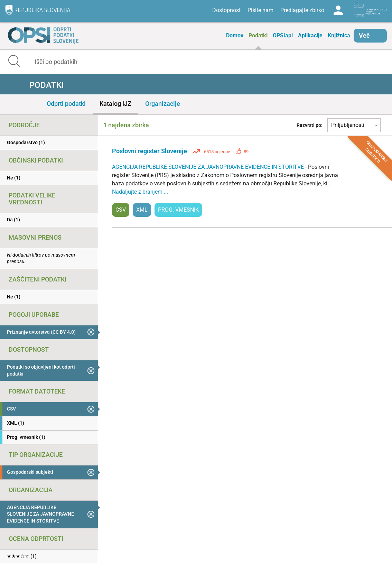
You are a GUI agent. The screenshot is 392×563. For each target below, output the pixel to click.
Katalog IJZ (115, 104)
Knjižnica (339, 35)
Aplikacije (310, 35)
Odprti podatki (66, 104)
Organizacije (163, 104)
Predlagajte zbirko (302, 10)
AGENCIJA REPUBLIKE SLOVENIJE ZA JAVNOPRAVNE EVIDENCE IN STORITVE (209, 167)
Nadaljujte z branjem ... (140, 192)
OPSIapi (283, 35)
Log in (338, 10)
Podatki (258, 35)
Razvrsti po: (310, 125)
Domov (235, 35)
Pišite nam (260, 10)
